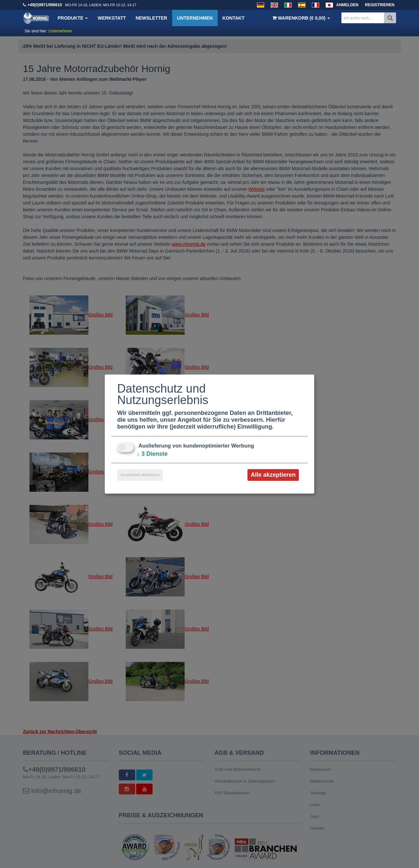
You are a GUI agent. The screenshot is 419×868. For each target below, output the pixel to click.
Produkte (73, 18)
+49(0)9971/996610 (45, 5)
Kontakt (234, 18)
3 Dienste (152, 454)
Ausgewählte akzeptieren (140, 475)
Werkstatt (112, 18)
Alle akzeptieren (273, 475)
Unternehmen (195, 18)
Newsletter (151, 18)
